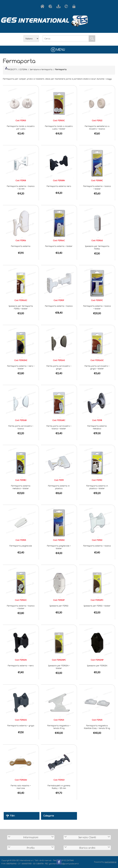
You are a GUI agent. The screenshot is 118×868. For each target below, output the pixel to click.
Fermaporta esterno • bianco (59, 306)
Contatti (67, 6)
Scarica (59, 6)
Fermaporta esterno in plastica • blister (97, 487)
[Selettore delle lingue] (31, 39)
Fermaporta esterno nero (59, 186)
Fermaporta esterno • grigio (21, 726)
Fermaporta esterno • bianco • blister (97, 187)
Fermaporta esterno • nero (21, 666)
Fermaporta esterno (21, 246)
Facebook (59, 862)
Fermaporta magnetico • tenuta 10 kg (59, 727)
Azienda (51, 6)
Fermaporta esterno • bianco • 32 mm (21, 187)
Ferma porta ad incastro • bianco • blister (59, 427)
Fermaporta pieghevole (21, 546)
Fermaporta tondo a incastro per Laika (21, 127)
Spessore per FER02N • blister (59, 667)
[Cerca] (66, 39)
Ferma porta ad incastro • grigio (59, 367)
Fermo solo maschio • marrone (21, 787)
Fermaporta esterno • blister (59, 246)
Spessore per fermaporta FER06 (97, 247)
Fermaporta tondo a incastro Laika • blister (59, 127)
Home (43, 6)
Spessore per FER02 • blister (97, 606)
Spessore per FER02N (97, 666)
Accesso (75, 6)
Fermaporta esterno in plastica (59, 487)
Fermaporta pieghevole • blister (59, 547)
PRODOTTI (11, 69)
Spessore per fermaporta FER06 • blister (21, 307)
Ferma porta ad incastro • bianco (21, 427)
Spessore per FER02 (59, 606)
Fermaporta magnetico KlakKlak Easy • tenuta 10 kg (97, 727)
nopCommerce (110, 862)
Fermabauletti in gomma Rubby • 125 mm (59, 787)
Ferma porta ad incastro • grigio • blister (97, 367)
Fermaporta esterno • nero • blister (21, 367)
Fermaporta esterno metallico (97, 427)
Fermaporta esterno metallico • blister (21, 487)
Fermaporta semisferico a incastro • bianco (97, 127)
